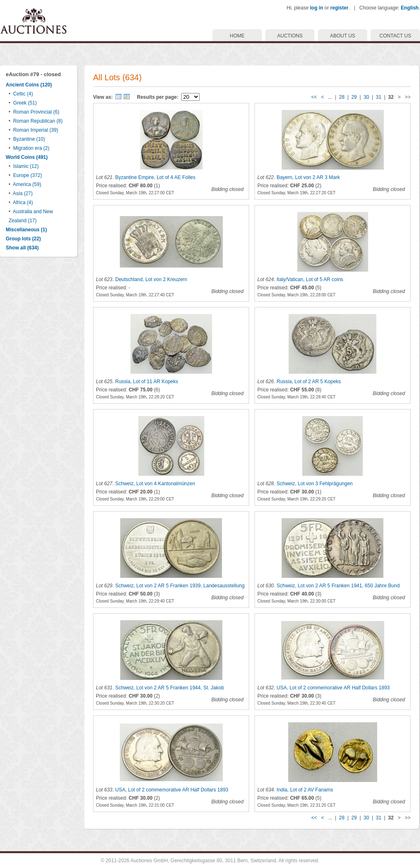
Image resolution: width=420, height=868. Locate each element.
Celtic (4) (23, 94)
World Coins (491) (27, 157)
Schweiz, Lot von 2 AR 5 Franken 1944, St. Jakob (170, 688)
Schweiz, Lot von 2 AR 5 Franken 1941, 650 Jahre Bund (338, 586)
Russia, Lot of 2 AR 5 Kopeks (309, 382)
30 (366, 97)
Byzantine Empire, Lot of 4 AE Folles (155, 177)
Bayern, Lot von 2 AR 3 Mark (308, 177)
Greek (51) (25, 103)
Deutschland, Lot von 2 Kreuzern (151, 279)
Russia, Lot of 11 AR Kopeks (147, 382)
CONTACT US (395, 36)
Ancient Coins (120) (29, 85)
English (409, 8)
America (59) (27, 184)
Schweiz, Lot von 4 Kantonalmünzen (155, 484)
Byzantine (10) (29, 139)
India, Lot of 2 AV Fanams (305, 790)
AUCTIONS (290, 36)
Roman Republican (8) (38, 121)
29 (354, 97)
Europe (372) (28, 175)
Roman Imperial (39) (36, 130)
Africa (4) (23, 202)
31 (379, 97)
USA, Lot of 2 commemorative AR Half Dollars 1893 (333, 688)
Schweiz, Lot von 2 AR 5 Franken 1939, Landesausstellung (180, 586)
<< (314, 97)
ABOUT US (342, 36)
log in (317, 8)
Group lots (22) (23, 239)
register (339, 8)
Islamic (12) (26, 166)
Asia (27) (23, 193)
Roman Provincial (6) (36, 112)
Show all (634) (22, 248)
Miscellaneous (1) (26, 230)
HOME (237, 36)
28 (342, 97)
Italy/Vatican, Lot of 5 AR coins (310, 279)
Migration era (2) (31, 148)
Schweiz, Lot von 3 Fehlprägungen (315, 484)
